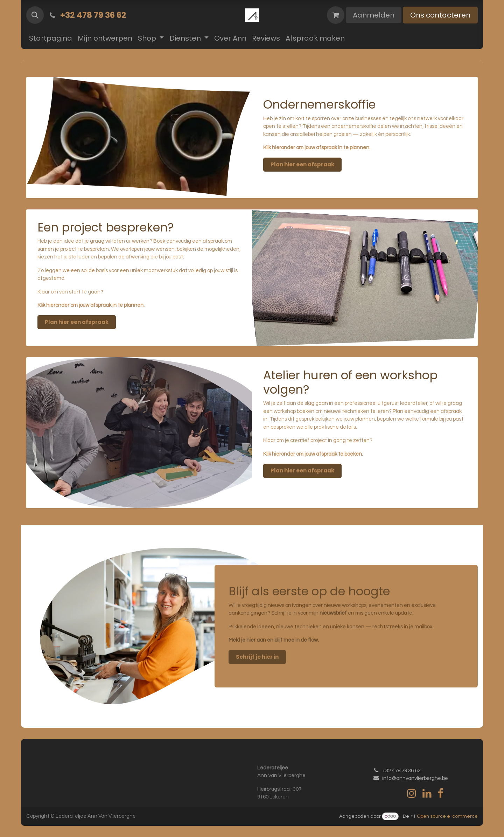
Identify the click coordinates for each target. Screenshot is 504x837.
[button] (35, 15)
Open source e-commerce (447, 816)
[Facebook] (440, 793)
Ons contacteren (440, 15)
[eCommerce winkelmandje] (336, 15)
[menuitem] (51, 38)
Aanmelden (374, 15)
